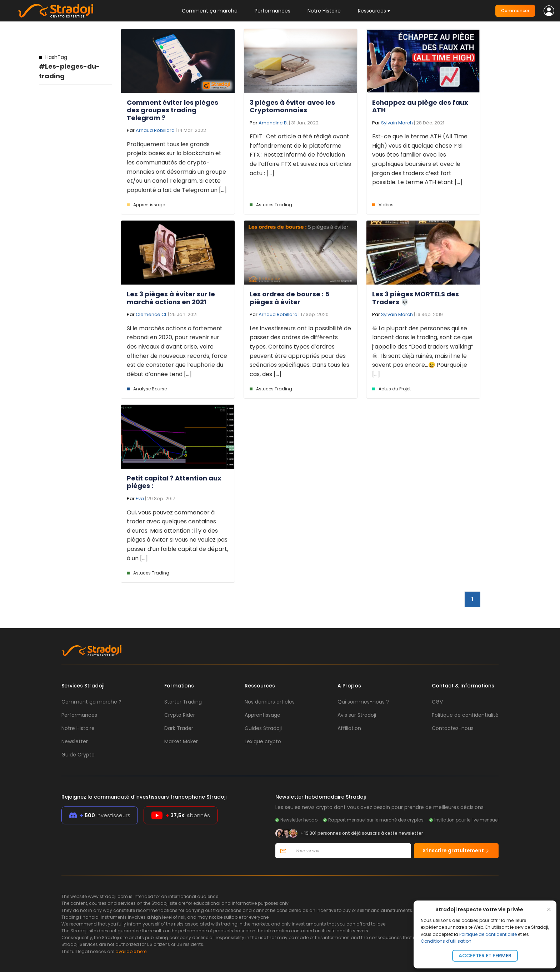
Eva (140, 499)
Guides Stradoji (263, 728)
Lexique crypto (263, 741)
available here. (131, 951)
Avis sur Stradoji (357, 715)
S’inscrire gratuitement (456, 850)
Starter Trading (183, 702)
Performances (272, 11)
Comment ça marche (210, 11)
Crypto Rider (180, 715)
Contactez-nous (453, 728)
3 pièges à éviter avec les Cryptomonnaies (292, 106)
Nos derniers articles (270, 702)
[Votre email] (351, 851)
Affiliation (349, 728)
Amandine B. (273, 123)
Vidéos (386, 205)
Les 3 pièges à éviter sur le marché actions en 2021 (171, 298)
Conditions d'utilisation (446, 941)
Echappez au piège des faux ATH (420, 106)
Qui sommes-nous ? (363, 702)
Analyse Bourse (150, 389)
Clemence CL (151, 314)
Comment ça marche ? (91, 702)
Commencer (515, 11)
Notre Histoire (324, 11)
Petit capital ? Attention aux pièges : (174, 482)
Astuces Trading (274, 205)
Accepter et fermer (485, 956)
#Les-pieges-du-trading (69, 67)
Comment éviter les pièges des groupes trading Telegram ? (172, 110)
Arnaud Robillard (155, 130)
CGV (437, 702)
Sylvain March (397, 123)
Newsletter (75, 741)
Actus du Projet (395, 389)
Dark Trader (179, 728)
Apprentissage (149, 205)
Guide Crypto (78, 755)
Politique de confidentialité (488, 934)
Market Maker (181, 741)
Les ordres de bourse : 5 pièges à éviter (289, 298)
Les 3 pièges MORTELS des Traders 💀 (416, 298)
